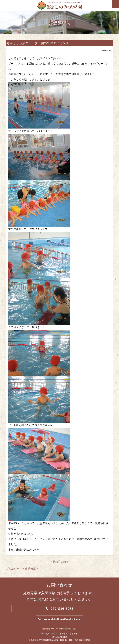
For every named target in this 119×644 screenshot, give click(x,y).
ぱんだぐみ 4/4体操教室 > (22, 569)
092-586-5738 (62, 609)
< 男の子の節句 (59, 562)
